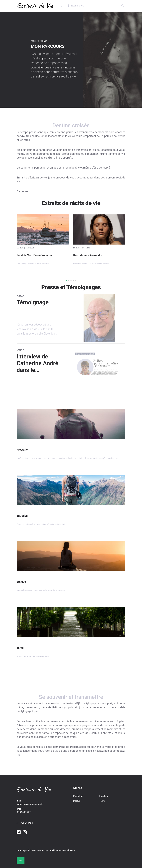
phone (20, 809)
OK (21, 861)
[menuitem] (86, 796)
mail (19, 801)
